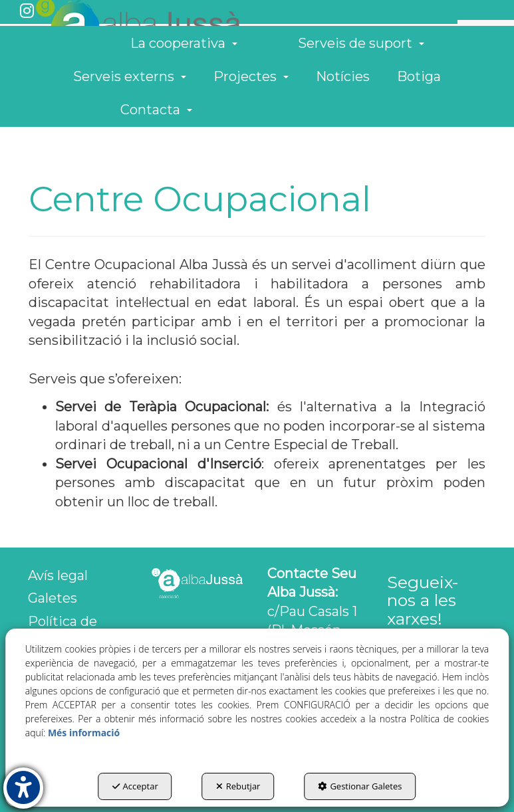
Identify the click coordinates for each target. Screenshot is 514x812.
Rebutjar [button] (238, 786)
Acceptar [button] (135, 786)
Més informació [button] (84, 733)
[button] (27, 12)
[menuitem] (481, 68)
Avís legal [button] (58, 575)
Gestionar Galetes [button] (360, 786)
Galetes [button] (53, 598)
